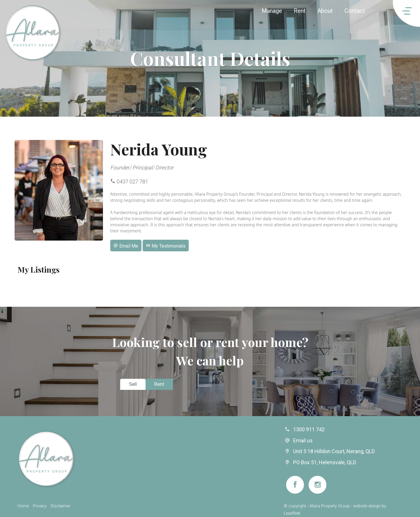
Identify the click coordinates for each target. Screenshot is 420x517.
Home (23, 506)
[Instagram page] (317, 485)
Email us (303, 440)
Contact (355, 11)
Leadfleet (292, 513)
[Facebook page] (295, 485)
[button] (126, 246)
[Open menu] (399, 11)
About (325, 11)
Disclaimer (61, 506)
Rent (300, 11)
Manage (272, 11)
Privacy (40, 506)
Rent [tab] (159, 384)
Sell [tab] (133, 384)
